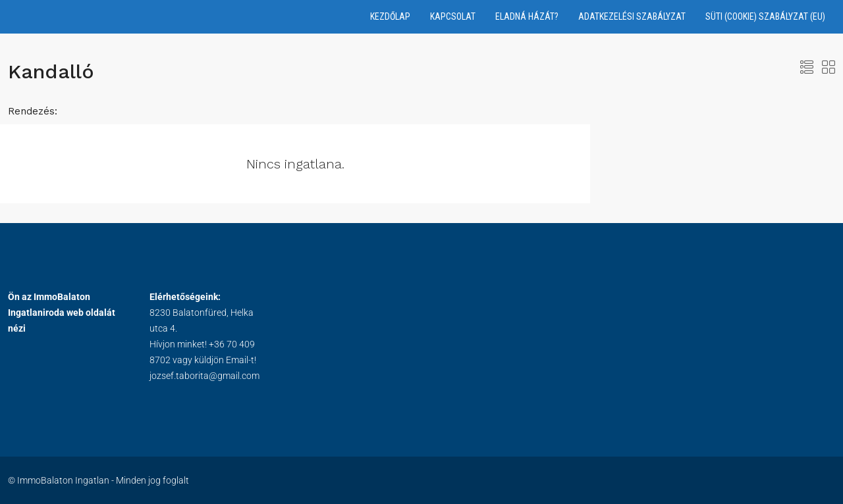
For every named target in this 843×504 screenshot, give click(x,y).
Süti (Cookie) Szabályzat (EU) (765, 16)
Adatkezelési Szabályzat (632, 16)
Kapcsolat (453, 16)
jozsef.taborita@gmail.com (204, 376)
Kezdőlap (390, 16)
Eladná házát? (527, 16)
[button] (807, 68)
